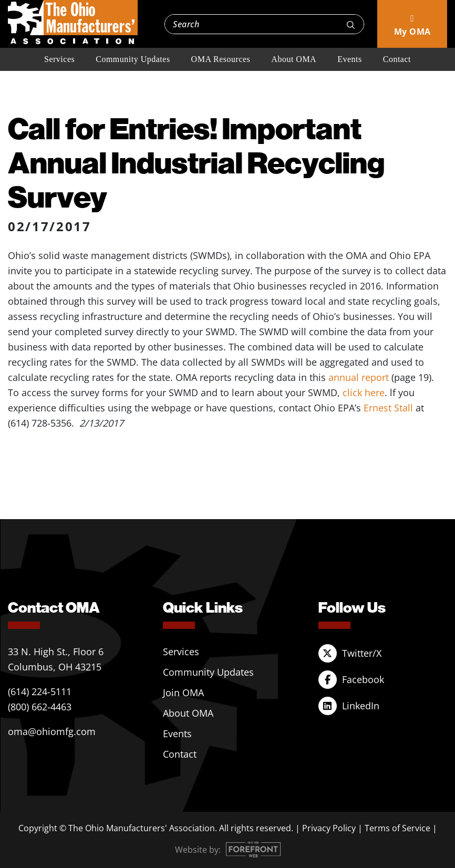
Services (59, 59)
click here (364, 392)
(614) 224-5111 (40, 691)
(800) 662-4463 (40, 707)
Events (350, 59)
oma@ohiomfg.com (52, 731)
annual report (360, 377)
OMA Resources (221, 59)
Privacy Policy (329, 828)
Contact (397, 59)
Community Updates (133, 59)
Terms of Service (397, 828)
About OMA (294, 59)
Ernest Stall (388, 408)
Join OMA (183, 693)
